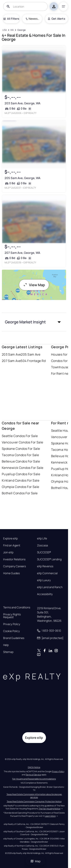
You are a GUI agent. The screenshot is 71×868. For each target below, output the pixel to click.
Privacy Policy (12, 624)
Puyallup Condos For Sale (21, 474)
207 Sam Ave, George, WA (22, 253)
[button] (34, 322)
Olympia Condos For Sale (21, 487)
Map (35, 861)
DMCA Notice (34, 767)
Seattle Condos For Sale (20, 436)
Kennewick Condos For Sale (23, 468)
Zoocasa (43, 545)
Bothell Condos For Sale (20, 493)
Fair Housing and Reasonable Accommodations (34, 779)
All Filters (11, 19)
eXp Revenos (45, 566)
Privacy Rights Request (12, 616)
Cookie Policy (11, 631)
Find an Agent (12, 545)
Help (6, 645)
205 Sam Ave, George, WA (22, 178)
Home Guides (11, 573)
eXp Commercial (47, 573)
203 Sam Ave (11, 354)
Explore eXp (10, 538)
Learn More (50, 816)
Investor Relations (14, 559)
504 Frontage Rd (33, 361)
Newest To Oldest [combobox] (34, 19)
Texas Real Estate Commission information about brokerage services (34, 796)
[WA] (12, 30)
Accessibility (45, 594)
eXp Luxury (44, 580)
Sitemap (8, 652)
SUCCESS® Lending (49, 559)
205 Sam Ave (31, 354)
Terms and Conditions (17, 607)
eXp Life (42, 538)
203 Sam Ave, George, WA (22, 103)
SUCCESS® (44, 552)
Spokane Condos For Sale (21, 449)
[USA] (5, 30)
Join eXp (8, 552)
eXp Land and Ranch (50, 587)
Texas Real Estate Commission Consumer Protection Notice (34, 801)
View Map (34, 285)
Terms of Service (33, 775)
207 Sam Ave (11, 361)
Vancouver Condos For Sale (22, 442)
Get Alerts (57, 19)
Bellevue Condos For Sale (21, 461)
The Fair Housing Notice (50, 809)
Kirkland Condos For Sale (21, 480)
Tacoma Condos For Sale (20, 455)
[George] (21, 30)
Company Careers (14, 566)
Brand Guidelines (14, 638)
